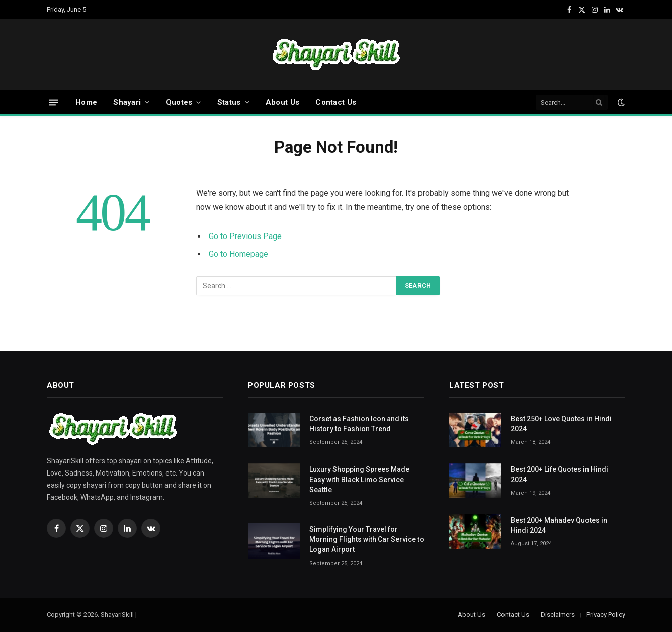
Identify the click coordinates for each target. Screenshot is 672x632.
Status (229, 102)
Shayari (127, 102)
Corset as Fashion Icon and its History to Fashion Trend (359, 424)
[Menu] (53, 102)
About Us (282, 102)
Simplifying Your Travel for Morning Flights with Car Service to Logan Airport (367, 539)
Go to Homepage (238, 254)
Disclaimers (558, 615)
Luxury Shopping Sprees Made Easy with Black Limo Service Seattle (359, 480)
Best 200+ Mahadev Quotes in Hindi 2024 (559, 525)
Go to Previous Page (245, 236)
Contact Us (336, 102)
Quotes (179, 102)
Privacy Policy (606, 615)
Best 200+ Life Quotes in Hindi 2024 (559, 475)
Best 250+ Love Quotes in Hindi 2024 (561, 424)
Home (86, 102)
